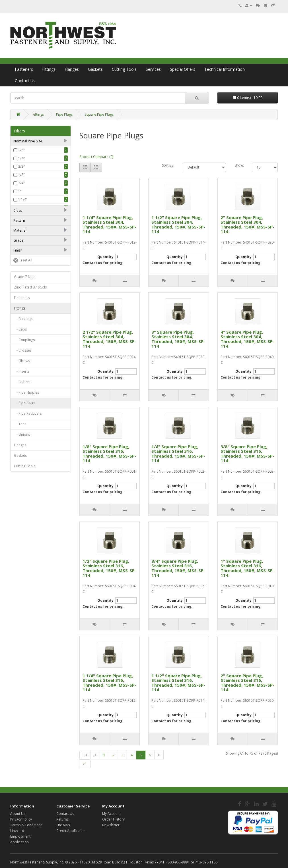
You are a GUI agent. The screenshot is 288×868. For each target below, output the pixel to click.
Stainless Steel (29, 327)
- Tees (20, 544)
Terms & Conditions (26, 825)
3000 (22, 258)
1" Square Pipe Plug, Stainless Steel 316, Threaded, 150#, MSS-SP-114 (247, 568)
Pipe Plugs (64, 114)
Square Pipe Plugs (99, 114)
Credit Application (71, 831)
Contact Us (25, 81)
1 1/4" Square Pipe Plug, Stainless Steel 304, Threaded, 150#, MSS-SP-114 (109, 225)
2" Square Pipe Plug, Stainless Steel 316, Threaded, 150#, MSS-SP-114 (247, 683)
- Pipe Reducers (28, 534)
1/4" (21, 158)
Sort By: (168, 165)
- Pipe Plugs (24, 523)
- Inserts (22, 492)
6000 (22, 266)
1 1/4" (23, 199)
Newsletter (111, 825)
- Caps (20, 449)
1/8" (21, 150)
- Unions (22, 555)
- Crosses (23, 471)
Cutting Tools (124, 69)
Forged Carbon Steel (35, 311)
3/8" (21, 166)
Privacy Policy (21, 819)
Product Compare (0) (96, 157)
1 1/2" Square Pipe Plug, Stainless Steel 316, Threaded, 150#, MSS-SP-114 (178, 683)
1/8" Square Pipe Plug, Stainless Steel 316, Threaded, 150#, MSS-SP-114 (109, 454)
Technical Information (225, 69)
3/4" (21, 183)
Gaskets (95, 69)
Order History (113, 819)
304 (21, 345)
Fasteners (24, 69)
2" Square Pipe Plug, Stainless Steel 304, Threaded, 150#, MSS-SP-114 (247, 225)
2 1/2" (23, 224)
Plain (22, 371)
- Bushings (23, 439)
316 (21, 353)
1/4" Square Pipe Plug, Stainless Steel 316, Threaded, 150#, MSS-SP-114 (178, 454)
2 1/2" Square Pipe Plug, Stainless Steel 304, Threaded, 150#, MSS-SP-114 (109, 339)
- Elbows (22, 481)
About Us (18, 814)
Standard (26, 293)
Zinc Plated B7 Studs (30, 407)
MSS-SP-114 (27, 284)
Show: (239, 165)
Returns (62, 819)
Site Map (63, 825)
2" (20, 216)
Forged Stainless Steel (36, 319)
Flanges (72, 69)
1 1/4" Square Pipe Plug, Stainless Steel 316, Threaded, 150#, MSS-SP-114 (109, 683)
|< (85, 755)
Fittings (49, 69)
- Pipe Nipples (26, 513)
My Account (111, 814)
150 (21, 242)
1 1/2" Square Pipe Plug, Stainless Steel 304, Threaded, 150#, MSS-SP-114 (178, 225)
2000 (22, 250)
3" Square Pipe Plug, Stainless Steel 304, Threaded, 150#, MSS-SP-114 (178, 339)
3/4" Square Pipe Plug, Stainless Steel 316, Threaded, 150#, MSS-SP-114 (178, 568)
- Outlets (22, 502)
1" (20, 191)
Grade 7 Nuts (25, 397)
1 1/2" (23, 208)
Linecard (17, 831)
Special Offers (183, 69)
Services (153, 69)
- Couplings (24, 460)
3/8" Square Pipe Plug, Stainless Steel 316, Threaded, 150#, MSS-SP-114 (247, 454)
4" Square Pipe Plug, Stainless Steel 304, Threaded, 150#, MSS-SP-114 (247, 339)
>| (85, 764)
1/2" (21, 175)
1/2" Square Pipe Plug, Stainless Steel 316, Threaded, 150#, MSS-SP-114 (109, 568)
